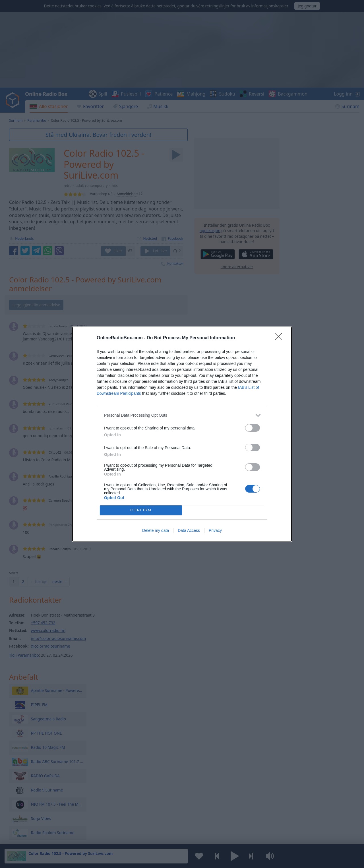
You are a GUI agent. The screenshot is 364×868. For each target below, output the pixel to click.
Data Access (189, 530)
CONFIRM (141, 510)
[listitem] (182, 415)
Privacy (215, 530)
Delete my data (156, 530)
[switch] (253, 428)
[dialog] (182, 434)
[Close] (280, 338)
